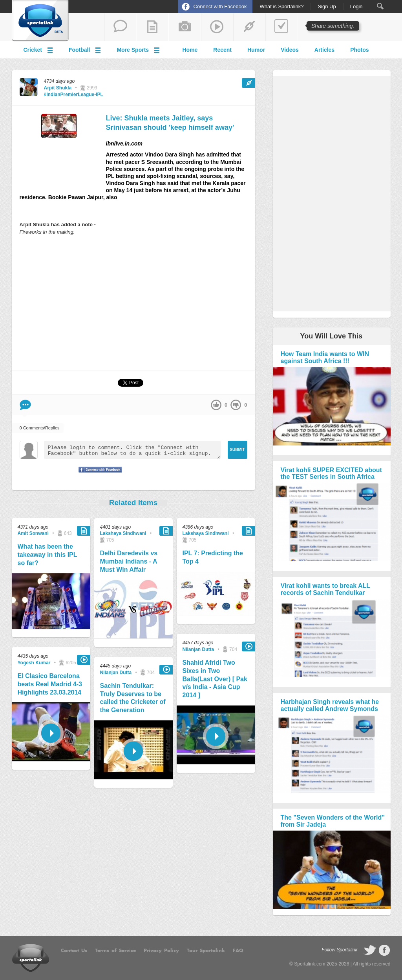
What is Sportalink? (281, 7)
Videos (290, 50)
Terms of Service (115, 951)
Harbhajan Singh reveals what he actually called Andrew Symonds (330, 705)
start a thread (121, 27)
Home (190, 50)
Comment (25, 405)
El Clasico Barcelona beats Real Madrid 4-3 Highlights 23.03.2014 (50, 684)
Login (356, 7)
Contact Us (74, 951)
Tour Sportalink (206, 951)
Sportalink (40, 21)
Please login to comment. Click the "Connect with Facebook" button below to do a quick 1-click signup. (132, 450)
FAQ (238, 951)
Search (380, 6)
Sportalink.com (310, 964)
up (216, 405)
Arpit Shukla (58, 88)
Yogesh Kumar (34, 663)
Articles (324, 50)
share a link (249, 27)
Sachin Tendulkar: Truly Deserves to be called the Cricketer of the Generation (133, 698)
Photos (359, 50)
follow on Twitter (370, 950)
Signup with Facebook (98, 475)
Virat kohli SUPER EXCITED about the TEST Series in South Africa (331, 474)
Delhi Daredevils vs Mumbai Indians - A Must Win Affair (129, 561)
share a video (217, 27)
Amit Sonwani (33, 533)
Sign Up (327, 7)
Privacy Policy (161, 951)
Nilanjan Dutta (116, 673)
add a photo (185, 27)
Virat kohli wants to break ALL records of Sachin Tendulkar (325, 589)
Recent (222, 50)
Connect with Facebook (220, 6)
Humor (256, 50)
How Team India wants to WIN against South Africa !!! (325, 357)
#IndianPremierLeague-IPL (74, 95)
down (236, 405)
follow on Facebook (384, 950)
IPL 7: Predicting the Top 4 (213, 557)
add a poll (281, 27)
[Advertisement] (133, 303)
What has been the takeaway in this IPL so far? (48, 555)
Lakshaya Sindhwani (123, 533)
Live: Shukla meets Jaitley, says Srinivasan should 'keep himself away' (170, 123)
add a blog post (153, 27)
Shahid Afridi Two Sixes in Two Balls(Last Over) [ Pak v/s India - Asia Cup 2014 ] (215, 679)
